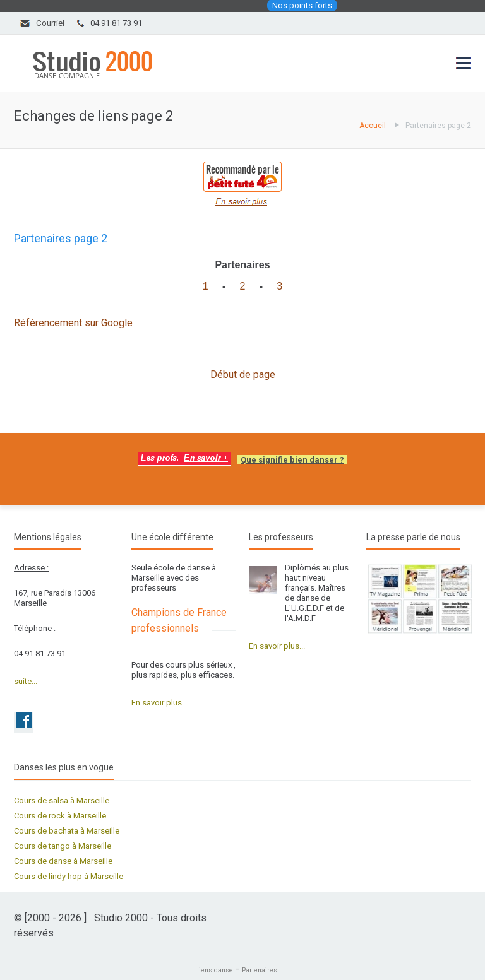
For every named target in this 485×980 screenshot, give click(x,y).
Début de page (243, 375)
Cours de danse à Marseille (63, 861)
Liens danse (214, 970)
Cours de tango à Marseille (63, 846)
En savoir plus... (159, 703)
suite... (26, 681)
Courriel (50, 23)
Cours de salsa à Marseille (62, 800)
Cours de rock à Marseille (60, 816)
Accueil (373, 126)
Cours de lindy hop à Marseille (69, 876)
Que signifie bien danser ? (292, 460)
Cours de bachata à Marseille (67, 831)
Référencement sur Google (73, 323)
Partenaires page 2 (438, 126)
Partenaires (260, 970)
